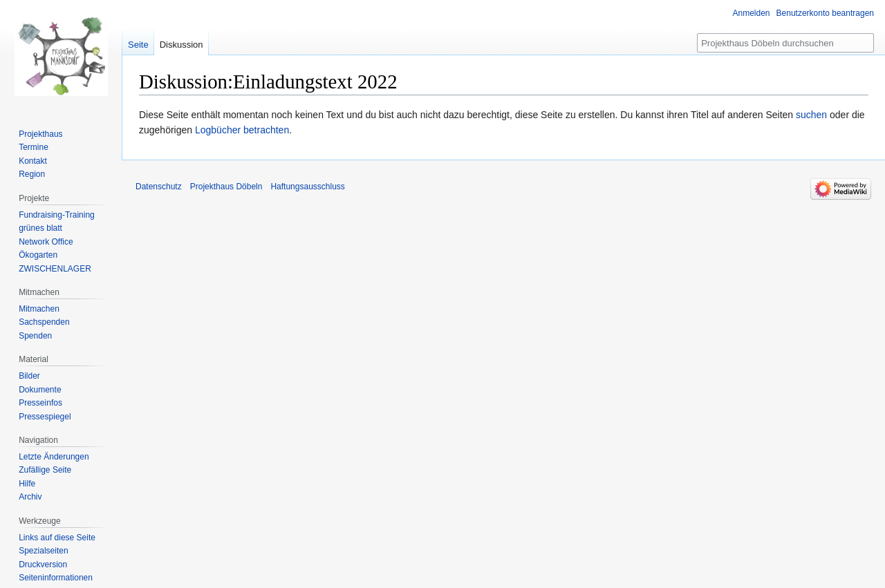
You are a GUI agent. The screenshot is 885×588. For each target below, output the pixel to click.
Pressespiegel (45, 417)
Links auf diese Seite (57, 538)
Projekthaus (40, 134)
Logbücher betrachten (242, 130)
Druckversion (43, 565)
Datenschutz (159, 187)
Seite (138, 45)
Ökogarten (38, 255)
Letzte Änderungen (54, 457)
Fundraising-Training (57, 215)
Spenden (35, 336)
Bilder (29, 376)
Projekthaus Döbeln (226, 187)
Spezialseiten (43, 551)
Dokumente (40, 390)
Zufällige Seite (45, 470)
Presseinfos (40, 403)
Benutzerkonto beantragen (825, 13)
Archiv (30, 497)
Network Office (46, 242)
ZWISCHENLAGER (55, 269)
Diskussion (181, 45)
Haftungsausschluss (307, 187)
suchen (811, 115)
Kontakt (33, 161)
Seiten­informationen (56, 578)
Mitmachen (39, 309)
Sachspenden (44, 322)
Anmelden (752, 13)
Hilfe (27, 484)
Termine (34, 147)
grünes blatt (40, 228)
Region (32, 174)
